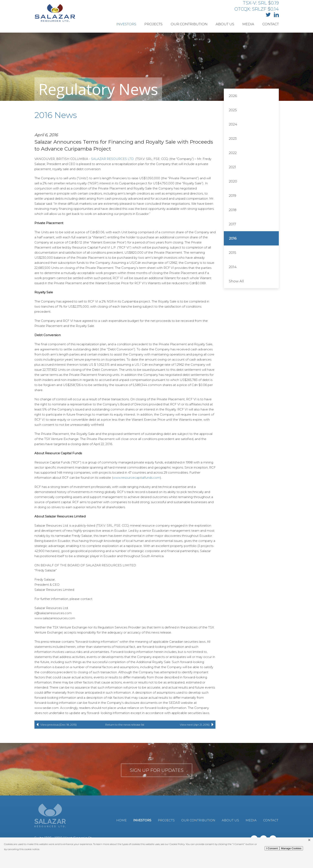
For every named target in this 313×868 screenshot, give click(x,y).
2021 (232, 167)
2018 (233, 210)
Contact (271, 24)
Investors (126, 24)
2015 (233, 253)
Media (248, 24)
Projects (153, 24)
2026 (233, 96)
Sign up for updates (157, 770)
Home (121, 820)
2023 (233, 139)
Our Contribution (189, 24)
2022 (233, 153)
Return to (125, 725)
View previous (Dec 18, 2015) (55, 725)
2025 (233, 110)
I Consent (272, 848)
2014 (233, 267)
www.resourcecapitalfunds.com (136, 478)
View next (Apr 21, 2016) (198, 725)
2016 (233, 238)
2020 (233, 181)
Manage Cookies (291, 848)
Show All (236, 281)
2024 (233, 124)
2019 (233, 196)
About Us (225, 24)
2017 (232, 224)
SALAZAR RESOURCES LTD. (113, 159)
